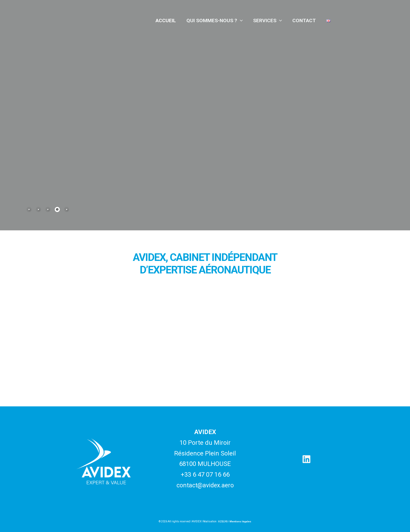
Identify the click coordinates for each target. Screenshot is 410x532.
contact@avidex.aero (205, 485)
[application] (241, 21)
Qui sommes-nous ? (216, 21)
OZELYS (223, 521)
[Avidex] (86, 20)
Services (269, 21)
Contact (305, 21)
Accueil (167, 21)
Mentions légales (241, 521)
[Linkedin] (306, 459)
